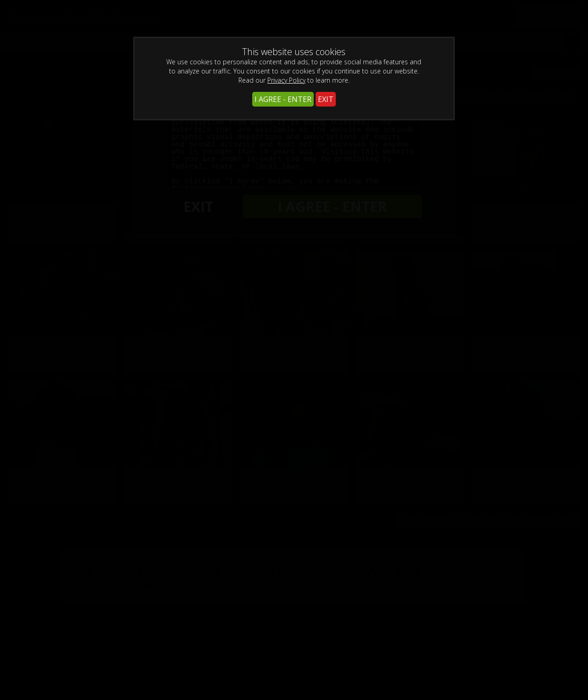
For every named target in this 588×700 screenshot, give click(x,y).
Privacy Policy (286, 80)
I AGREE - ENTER (283, 99)
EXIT (326, 99)
